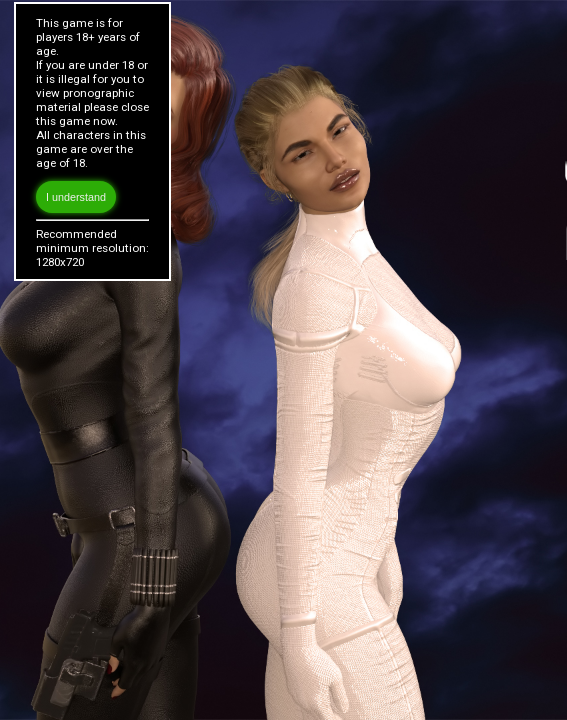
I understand (76, 197)
